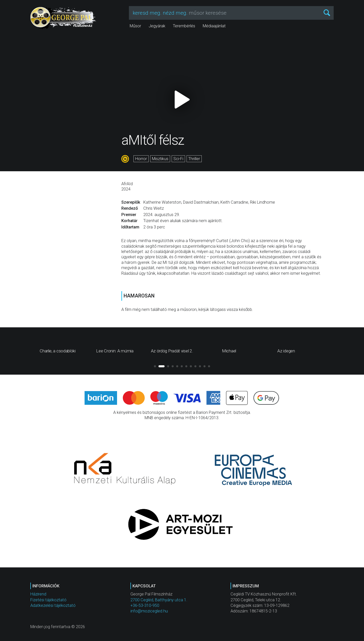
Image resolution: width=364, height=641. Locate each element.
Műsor (135, 26)
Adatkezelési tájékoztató (53, 605)
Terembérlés (184, 26)
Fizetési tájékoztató (48, 600)
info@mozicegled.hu (149, 611)
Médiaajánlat (214, 26)
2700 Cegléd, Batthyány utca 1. (159, 600)
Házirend (38, 594)
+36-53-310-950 (145, 605)
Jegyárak (157, 26)
